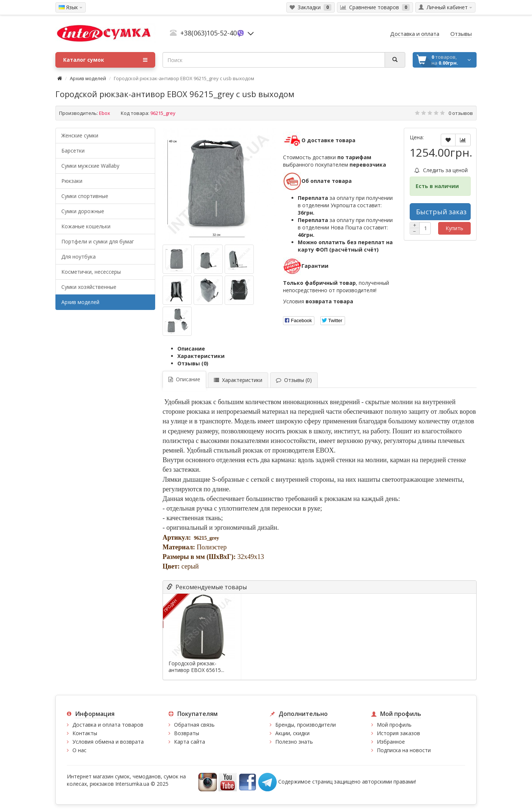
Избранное (391, 742)
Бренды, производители (306, 725)
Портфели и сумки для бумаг (98, 241)
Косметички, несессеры (91, 272)
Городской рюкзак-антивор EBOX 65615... (196, 667)
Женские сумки (80, 135)
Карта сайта (190, 742)
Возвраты (187, 733)
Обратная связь (194, 725)
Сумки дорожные (83, 211)
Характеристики (201, 356)
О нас (79, 750)
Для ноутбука (79, 257)
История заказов (398, 733)
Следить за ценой (441, 170)
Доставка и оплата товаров (108, 725)
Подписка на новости (404, 750)
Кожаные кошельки (86, 226)
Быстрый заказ (441, 212)
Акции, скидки (292, 733)
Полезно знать (294, 742)
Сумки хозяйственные (89, 287)
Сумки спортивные (85, 196)
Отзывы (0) (193, 363)
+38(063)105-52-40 (209, 33)
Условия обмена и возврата (108, 742)
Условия (318, 301)
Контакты (85, 733)
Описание (191, 349)
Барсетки (73, 151)
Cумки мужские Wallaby (90, 166)
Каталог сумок (105, 60)
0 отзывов (461, 113)
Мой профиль (394, 725)
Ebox (105, 113)
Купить (454, 228)
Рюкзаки (72, 181)
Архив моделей (88, 78)
